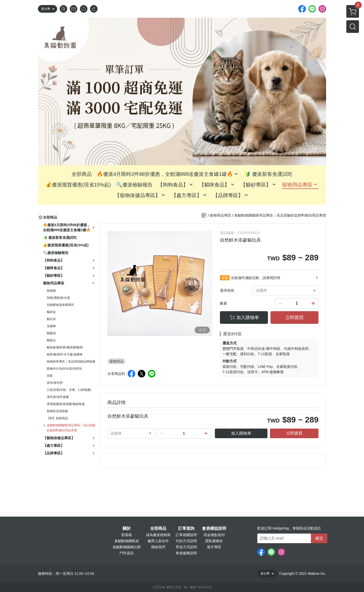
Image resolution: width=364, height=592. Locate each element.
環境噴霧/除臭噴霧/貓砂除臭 (66, 404)
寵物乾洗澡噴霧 (57, 411)
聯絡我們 (158, 547)
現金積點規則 (214, 535)
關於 (127, 528)
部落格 (127, 535)
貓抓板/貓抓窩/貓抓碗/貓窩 (65, 347)
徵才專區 (214, 547)
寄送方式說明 (186, 547)
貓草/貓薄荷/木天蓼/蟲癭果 (65, 354)
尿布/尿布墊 (55, 383)
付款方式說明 (186, 541)
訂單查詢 (186, 528)
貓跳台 (51, 340)
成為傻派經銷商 (158, 535)
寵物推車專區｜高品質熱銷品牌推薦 (71, 362)
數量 (223, 303)
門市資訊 (127, 553)
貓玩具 (51, 319)
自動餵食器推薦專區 (60, 305)
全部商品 (158, 528)
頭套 (50, 376)
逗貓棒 (51, 326)
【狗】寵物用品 (57, 418)
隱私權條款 (214, 541)
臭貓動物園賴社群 (127, 547)
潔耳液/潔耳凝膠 (58, 397)
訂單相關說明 (186, 535)
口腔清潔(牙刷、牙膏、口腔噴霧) (69, 390)
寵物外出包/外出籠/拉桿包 (64, 369)
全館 (225, 278)
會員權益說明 (214, 528)
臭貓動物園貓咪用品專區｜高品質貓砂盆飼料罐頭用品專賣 (71, 428)
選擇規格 (227, 290)
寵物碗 (51, 291)
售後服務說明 (186, 553)
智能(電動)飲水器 (58, 298)
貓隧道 (51, 333)
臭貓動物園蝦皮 (127, 541)
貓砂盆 (51, 312)
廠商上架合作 (158, 541)
